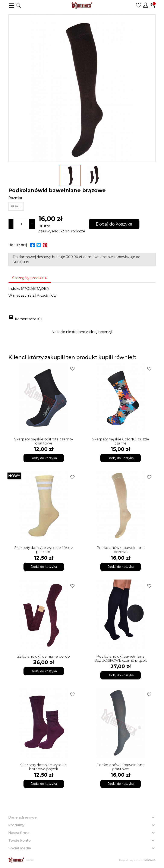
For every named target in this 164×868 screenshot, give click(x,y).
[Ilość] (21, 224)
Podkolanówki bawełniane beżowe (121, 550)
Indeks (14, 289)
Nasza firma (19, 833)
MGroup (150, 860)
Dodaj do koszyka (114, 224)
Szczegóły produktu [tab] (30, 278)
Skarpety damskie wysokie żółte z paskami (44, 550)
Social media (20, 848)
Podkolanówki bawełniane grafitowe (121, 767)
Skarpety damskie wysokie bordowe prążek (44, 767)
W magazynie (20, 295)
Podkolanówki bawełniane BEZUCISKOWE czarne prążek (121, 658)
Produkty (16, 825)
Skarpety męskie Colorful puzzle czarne (121, 441)
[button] (19, 6)
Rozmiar (15, 198)
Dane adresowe (23, 817)
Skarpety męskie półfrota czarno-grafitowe (44, 441)
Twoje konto (20, 841)
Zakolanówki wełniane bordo (44, 656)
